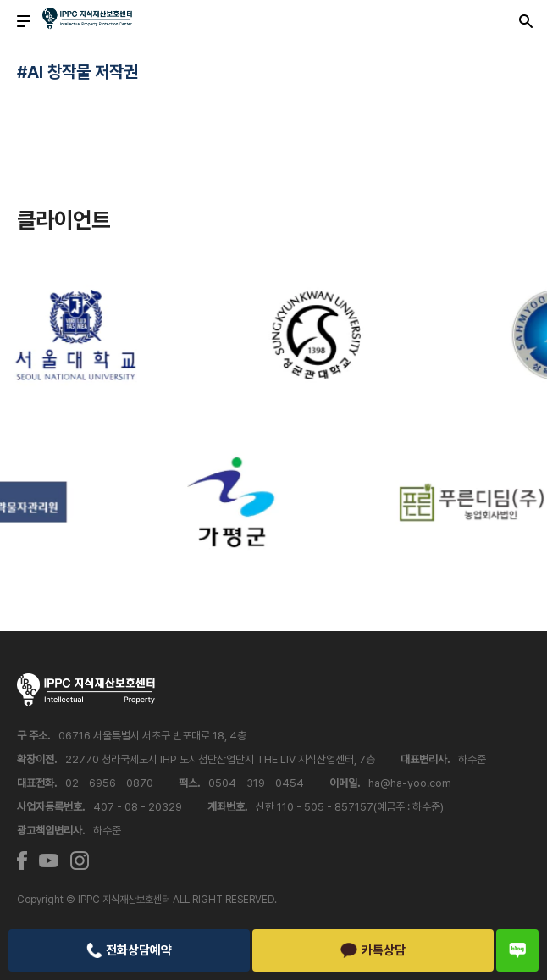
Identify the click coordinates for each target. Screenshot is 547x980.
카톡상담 (373, 950)
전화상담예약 (129, 950)
